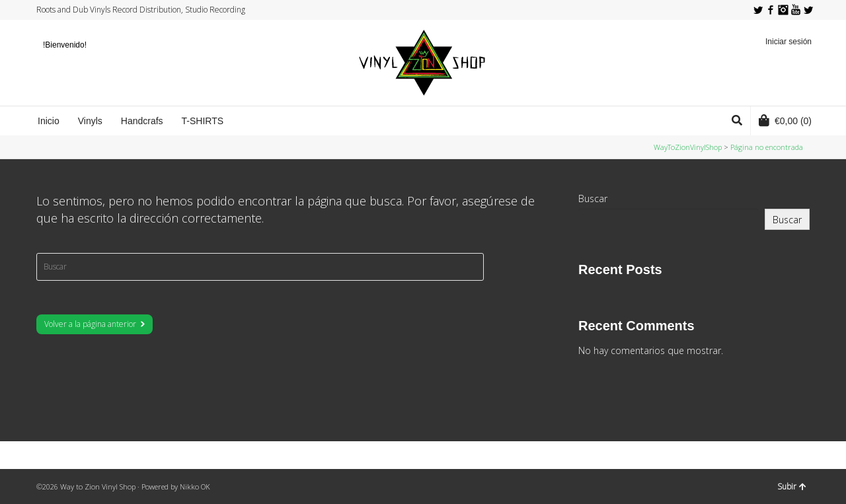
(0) (785, 120)
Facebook (771, 10)
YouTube (796, 10)
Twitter (758, 10)
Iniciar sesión (788, 42)
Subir (792, 486)
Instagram (783, 10)
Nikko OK (195, 486)
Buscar (593, 198)
